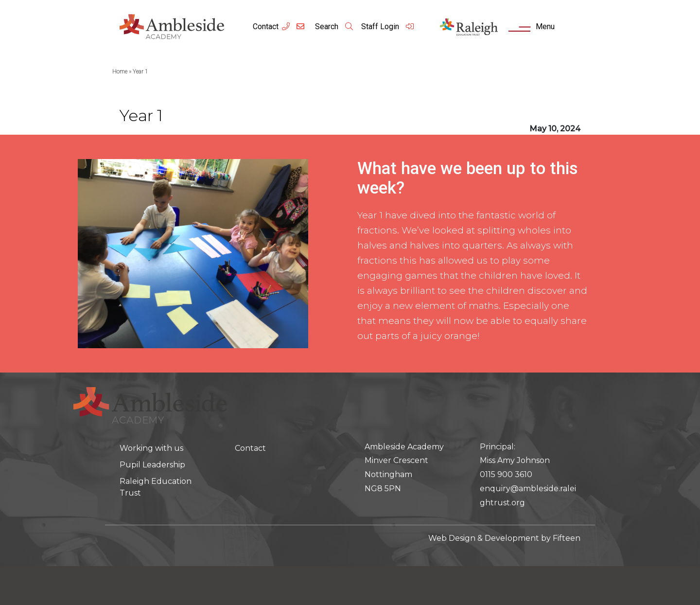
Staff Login (388, 27)
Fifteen (567, 538)
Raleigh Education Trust (156, 487)
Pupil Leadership (152, 465)
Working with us (151, 448)
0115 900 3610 (506, 474)
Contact (266, 27)
